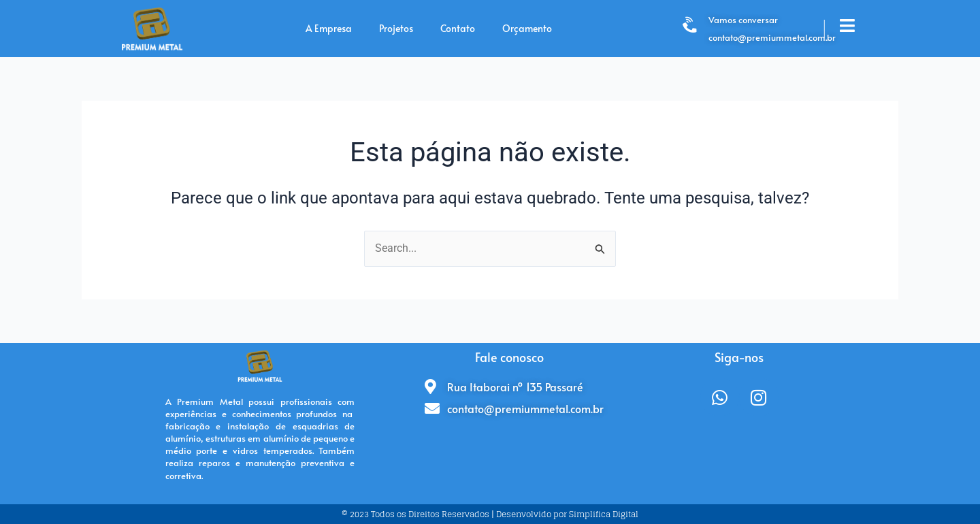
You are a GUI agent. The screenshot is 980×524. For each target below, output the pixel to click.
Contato (458, 28)
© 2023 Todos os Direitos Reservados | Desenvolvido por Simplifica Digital (490, 514)
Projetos (396, 28)
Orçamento (527, 28)
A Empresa (329, 28)
